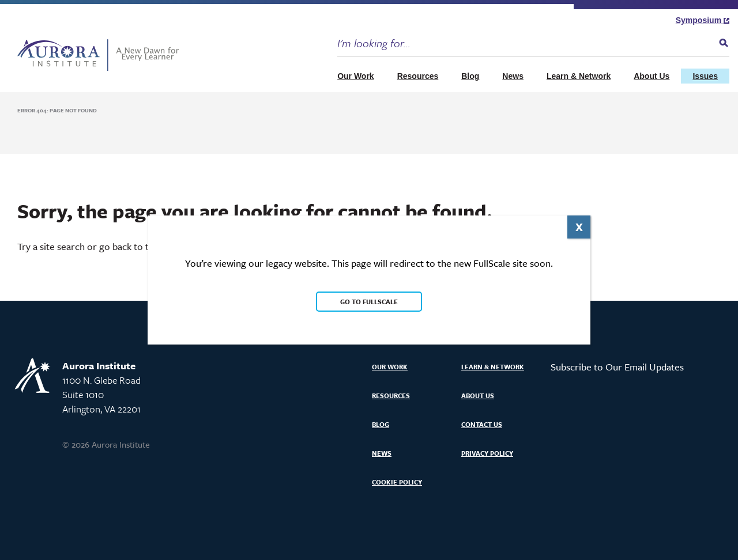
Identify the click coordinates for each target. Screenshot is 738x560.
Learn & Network (579, 76)
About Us (652, 76)
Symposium (703, 20)
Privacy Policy (487, 453)
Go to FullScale (369, 302)
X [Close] (579, 227)
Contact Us (482, 424)
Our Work (356, 76)
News (513, 76)
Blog (470, 76)
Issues (705, 76)
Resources (418, 76)
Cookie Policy (397, 482)
